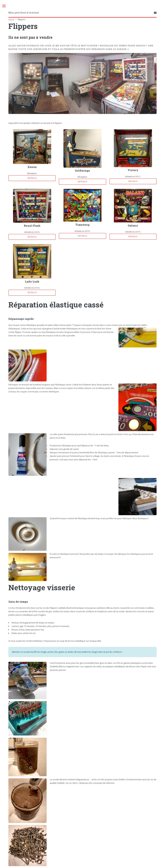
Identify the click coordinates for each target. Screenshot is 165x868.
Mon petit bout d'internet (24, 13)
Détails (32, 178)
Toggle (6, 6)
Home (11, 19)
